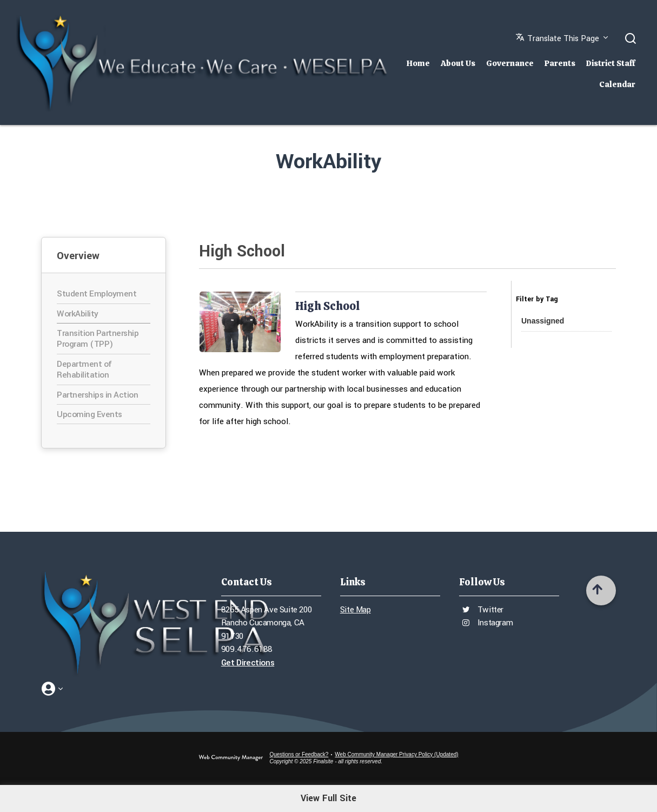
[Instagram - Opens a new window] (513, 795)
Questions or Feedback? (299, 754)
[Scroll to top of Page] (601, 590)
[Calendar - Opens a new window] (586, 795)
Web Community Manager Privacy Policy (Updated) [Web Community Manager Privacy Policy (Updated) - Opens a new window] (396, 754)
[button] (562, 41)
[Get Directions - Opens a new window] (271, 663)
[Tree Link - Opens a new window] (610, 795)
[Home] (418, 60)
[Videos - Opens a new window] (537, 795)
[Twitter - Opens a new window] (562, 795)
